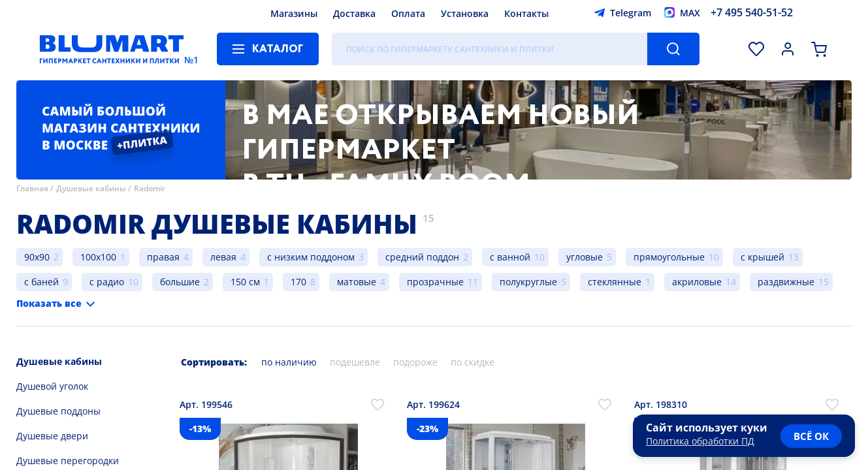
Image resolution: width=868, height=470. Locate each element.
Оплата (408, 13)
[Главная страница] (112, 49)
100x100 (98, 257)
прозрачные (435, 282)
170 (298, 282)
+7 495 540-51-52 (752, 12)
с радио (107, 282)
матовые (357, 282)
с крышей (763, 257)
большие (180, 282)
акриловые (697, 282)
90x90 (37, 257)
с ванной (510, 257)
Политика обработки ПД (700, 441)
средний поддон (422, 257)
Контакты (526, 13)
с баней (41, 282)
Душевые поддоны (58, 411)
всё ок (811, 436)
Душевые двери (52, 436)
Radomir (150, 188)
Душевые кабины (91, 188)
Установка (465, 13)
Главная (32, 188)
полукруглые (528, 282)
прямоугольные (669, 257)
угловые (585, 257)
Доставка (354, 13)
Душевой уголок (52, 386)
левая (223, 257)
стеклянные (615, 282)
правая (163, 257)
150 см (245, 282)
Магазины (294, 13)
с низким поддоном (311, 257)
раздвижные (786, 282)
